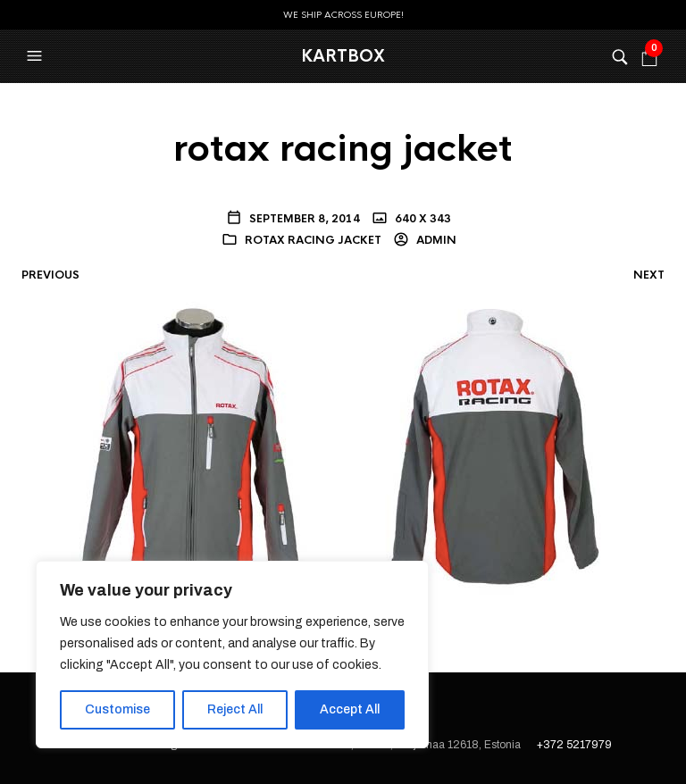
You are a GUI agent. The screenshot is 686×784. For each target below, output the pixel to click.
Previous (50, 275)
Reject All (235, 709)
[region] (232, 655)
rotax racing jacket (313, 240)
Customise (117, 709)
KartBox (343, 56)
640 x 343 (422, 219)
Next (649, 275)
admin (435, 240)
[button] (37, 56)
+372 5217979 (574, 745)
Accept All (350, 709)
